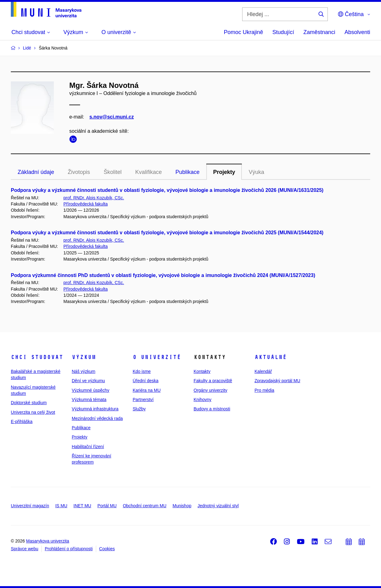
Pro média (264, 390)
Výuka (256, 172)
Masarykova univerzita (47, 541)
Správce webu (25, 549)
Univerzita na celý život (33, 412)
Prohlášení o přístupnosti (69, 549)
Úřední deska (146, 381)
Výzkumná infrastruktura (95, 409)
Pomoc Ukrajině (244, 32)
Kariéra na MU (147, 390)
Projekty (224, 172)
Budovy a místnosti (212, 409)
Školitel (113, 172)
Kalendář (263, 371)
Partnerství (143, 400)
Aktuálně (271, 357)
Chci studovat (37, 357)
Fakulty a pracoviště (213, 381)
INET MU (82, 506)
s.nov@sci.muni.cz (112, 117)
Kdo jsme (142, 371)
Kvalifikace (148, 172)
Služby (139, 409)
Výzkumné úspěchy (90, 390)
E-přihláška (22, 422)
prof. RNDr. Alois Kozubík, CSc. (94, 198)
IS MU (61, 506)
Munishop (182, 506)
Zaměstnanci (319, 32)
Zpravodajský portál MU (277, 381)
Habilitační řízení (88, 447)
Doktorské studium (29, 403)
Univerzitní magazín (30, 506)
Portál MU (107, 506)
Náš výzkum (83, 371)
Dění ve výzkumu (88, 381)
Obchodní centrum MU (145, 506)
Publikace (187, 172)
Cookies (107, 549)
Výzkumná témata (89, 400)
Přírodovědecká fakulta (86, 204)
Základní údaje (36, 172)
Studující (283, 32)
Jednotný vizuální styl (218, 506)
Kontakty (202, 371)
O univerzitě (157, 357)
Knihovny (203, 400)
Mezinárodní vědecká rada (97, 418)
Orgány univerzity (210, 390)
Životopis (79, 172)
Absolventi (357, 32)
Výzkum (84, 357)
